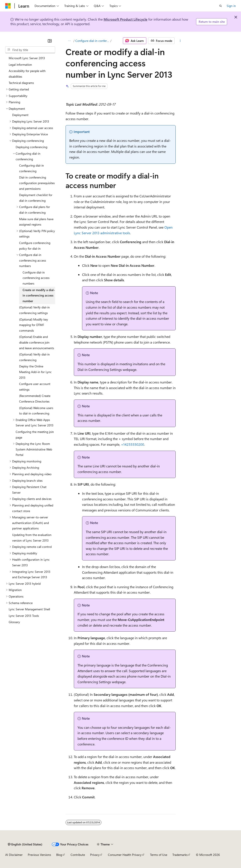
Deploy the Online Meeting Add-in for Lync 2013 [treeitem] (35, 372)
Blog (59, 855)
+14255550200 (133, 444)
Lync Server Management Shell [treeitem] (29, 609)
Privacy (95, 855)
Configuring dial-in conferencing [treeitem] (31, 168)
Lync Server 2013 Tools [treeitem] (24, 616)
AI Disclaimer (14, 855)
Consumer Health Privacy (125, 855)
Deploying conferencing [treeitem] (31, 147)
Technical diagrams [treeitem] (21, 83)
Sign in (231, 6)
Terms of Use (159, 855)
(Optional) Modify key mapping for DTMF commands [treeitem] (34, 325)
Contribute (78, 855)
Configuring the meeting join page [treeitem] (35, 435)
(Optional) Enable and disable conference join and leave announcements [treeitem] (37, 342)
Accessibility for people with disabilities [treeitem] (27, 74)
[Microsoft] (8, 6)
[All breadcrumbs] (69, 41)
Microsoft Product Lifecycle (125, 19)
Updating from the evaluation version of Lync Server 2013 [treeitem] (32, 538)
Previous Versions (39, 855)
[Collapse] (50, 41)
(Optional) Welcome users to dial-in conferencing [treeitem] (36, 411)
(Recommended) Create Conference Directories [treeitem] (35, 399)
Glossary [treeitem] (14, 622)
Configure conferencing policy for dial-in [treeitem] (35, 246)
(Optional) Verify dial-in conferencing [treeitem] (34, 357)
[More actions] (180, 41)
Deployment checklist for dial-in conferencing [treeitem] (36, 198)
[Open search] (221, 6)
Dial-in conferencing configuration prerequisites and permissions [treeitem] (37, 183)
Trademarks (180, 855)
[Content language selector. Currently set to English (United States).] (25, 844)
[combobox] (30, 50)
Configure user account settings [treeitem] (35, 387)
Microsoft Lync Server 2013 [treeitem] (27, 58)
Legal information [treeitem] (20, 65)
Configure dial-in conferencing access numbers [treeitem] (36, 278)
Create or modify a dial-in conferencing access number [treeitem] (39, 295)
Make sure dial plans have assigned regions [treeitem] (36, 222)
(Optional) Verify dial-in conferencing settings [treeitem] (34, 310)
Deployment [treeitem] (20, 115)
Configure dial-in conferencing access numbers (92, 41)
